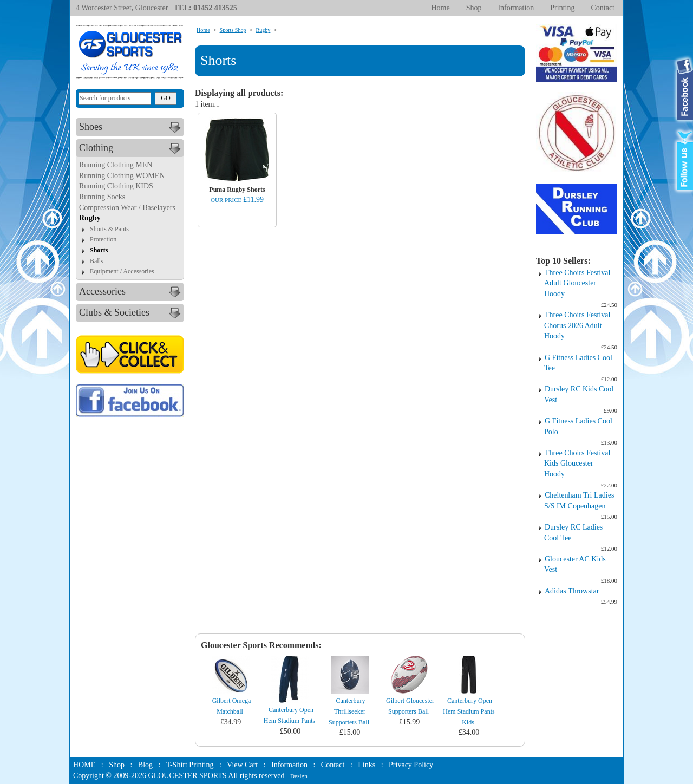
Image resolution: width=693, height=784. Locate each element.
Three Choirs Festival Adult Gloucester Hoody (577, 283)
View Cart (242, 765)
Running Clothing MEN (116, 165)
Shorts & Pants (109, 229)
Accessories (131, 292)
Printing (562, 8)
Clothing (131, 148)
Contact (603, 8)
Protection (103, 239)
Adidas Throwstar (572, 591)
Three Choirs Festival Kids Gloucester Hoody (577, 463)
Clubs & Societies (131, 313)
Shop (474, 8)
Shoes (131, 127)
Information (516, 8)
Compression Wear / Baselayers (127, 208)
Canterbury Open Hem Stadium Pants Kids (469, 711)
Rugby (90, 218)
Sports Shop (233, 30)
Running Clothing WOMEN (122, 176)
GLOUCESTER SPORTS (188, 776)
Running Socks (102, 197)
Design (299, 776)
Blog (145, 765)
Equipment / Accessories (122, 271)
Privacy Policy (411, 765)
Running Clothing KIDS (116, 186)
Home (440, 8)
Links (367, 765)
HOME (84, 765)
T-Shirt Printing (190, 765)
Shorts (99, 250)
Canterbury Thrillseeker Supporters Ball (349, 711)
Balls (97, 261)
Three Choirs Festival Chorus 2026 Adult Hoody (577, 325)
